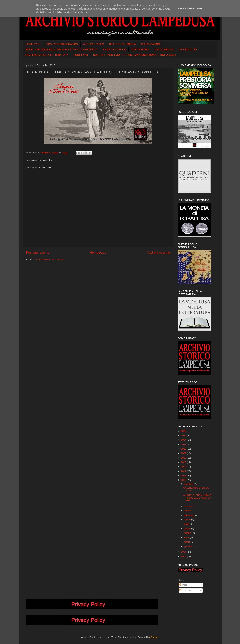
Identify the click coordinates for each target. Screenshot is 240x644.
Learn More (186, 9)
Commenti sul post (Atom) (50, 260)
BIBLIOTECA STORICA (123, 44)
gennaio (188, 546)
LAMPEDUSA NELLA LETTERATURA (47, 55)
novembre (189, 506)
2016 (184, 476)
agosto (188, 520)
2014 (184, 552)
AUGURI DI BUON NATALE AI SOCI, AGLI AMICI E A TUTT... (197, 498)
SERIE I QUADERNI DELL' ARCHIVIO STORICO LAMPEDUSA (61, 49)
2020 (184, 458)
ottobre (188, 511)
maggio (188, 533)
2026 (184, 431)
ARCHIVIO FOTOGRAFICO (62, 44)
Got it (201, 9)
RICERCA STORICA (114, 49)
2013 (184, 556)
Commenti (186, 590)
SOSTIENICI (81, 55)
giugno (188, 529)
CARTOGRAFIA (140, 49)
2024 (184, 440)
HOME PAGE (33, 44)
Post (183, 585)
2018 (184, 467)
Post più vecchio (158, 252)
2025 (184, 435)
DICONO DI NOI (188, 49)
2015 (184, 480)
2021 (184, 453)
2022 (184, 449)
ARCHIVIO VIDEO (93, 44)
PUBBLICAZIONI (151, 44)
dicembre (189, 484)
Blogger (154, 637)
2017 (184, 471)
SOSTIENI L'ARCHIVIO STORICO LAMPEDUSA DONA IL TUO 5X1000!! (134, 55)
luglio (187, 524)
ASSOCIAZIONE (164, 49)
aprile (187, 537)
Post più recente (38, 252)
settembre (189, 515)
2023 (184, 444)
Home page (98, 252)
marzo (187, 542)
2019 (184, 462)
